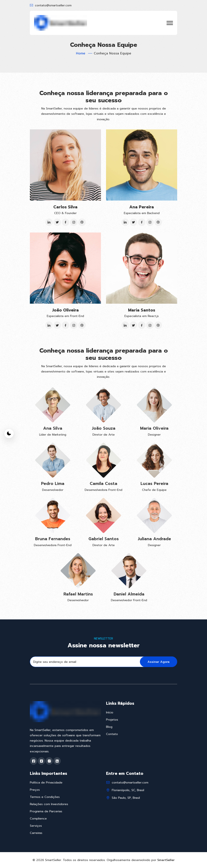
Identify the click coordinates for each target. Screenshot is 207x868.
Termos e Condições (45, 797)
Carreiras (36, 833)
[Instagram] (74, 222)
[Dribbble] (82, 222)
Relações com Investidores (49, 804)
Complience (38, 819)
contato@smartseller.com (53, 5)
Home (81, 53)
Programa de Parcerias (46, 811)
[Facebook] (66, 222)
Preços (35, 790)
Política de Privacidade (46, 783)
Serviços (36, 826)
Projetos (112, 720)
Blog (109, 727)
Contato (112, 734)
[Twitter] (57, 222)
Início (110, 712)
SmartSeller (166, 860)
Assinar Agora (159, 662)
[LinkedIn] (49, 222)
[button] (170, 23)
